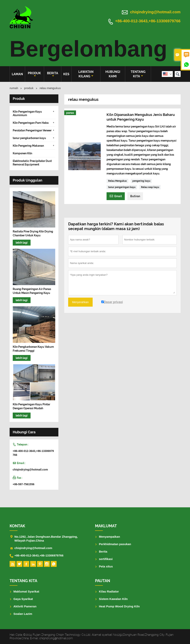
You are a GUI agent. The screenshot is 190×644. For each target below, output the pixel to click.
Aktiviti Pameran (25, 606)
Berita (53, 74)
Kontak (17, 526)
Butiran (135, 196)
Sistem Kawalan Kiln (113, 599)
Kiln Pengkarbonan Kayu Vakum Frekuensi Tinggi (33, 349)
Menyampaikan (109, 537)
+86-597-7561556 (24, 484)
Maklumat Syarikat (26, 591)
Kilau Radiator (109, 591)
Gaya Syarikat (23, 599)
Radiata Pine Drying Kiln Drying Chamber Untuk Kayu (33, 233)
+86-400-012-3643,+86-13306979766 (148, 21)
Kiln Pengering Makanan (28, 146)
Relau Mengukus (117, 181)
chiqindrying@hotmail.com (155, 12)
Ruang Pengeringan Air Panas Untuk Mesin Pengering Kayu (32, 291)
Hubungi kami (113, 74)
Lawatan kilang (86, 74)
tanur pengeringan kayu (122, 187)
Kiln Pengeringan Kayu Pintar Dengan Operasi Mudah (31, 406)
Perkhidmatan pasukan (115, 544)
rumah (14, 88)
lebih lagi (22, 243)
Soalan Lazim (23, 614)
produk (34, 74)
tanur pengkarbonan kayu (29, 138)
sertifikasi (106, 559)
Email (116, 196)
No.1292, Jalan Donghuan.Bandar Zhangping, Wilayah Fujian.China (46, 539)
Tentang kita (138, 74)
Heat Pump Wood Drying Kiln (119, 606)
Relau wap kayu (150, 187)
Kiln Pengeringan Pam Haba (31, 123)
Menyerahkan (80, 302)
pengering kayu (141, 181)
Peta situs (106, 566)
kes (66, 74)
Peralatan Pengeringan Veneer (32, 130)
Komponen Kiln (22, 153)
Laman (17, 74)
